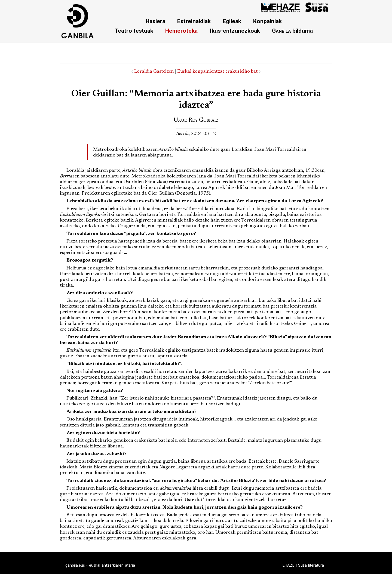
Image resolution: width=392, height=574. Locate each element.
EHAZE (289, 565)
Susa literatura (311, 565)
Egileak (232, 21)
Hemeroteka (181, 31)
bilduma (292, 31)
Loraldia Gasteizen (154, 72)
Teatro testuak (134, 31)
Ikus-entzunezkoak (235, 31)
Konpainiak (267, 21)
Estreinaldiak (194, 21)
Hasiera (155, 21)
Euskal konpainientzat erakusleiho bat (218, 72)
